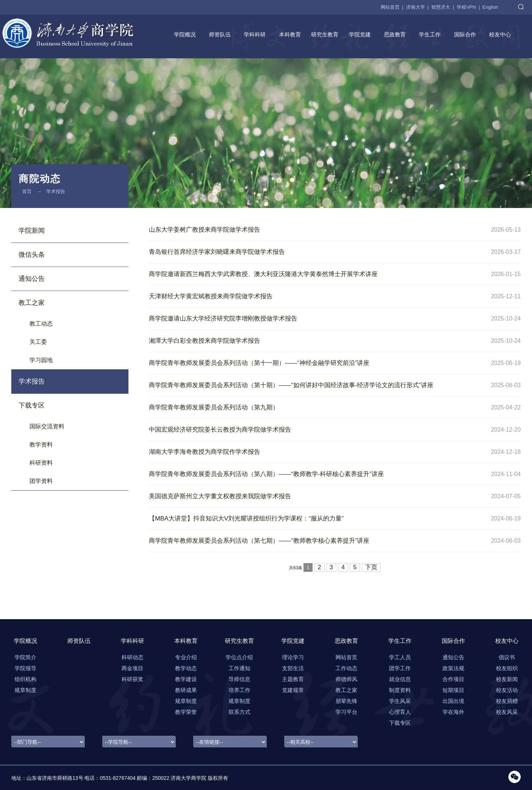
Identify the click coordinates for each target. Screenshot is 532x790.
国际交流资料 (47, 426)
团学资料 (41, 481)
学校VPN (466, 7)
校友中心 (500, 34)
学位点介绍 (239, 657)
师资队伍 (220, 34)
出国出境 (453, 701)
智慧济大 (441, 7)
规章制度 (186, 701)
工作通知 (239, 668)
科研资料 (41, 463)
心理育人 (400, 712)
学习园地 (41, 360)
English (490, 7)
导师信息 (239, 679)
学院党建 (360, 34)
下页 (371, 567)
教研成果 (186, 690)
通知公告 (32, 279)
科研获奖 (132, 679)
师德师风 (346, 679)
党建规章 (293, 690)
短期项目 (453, 690)
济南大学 (416, 7)
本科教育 (290, 34)
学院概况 (185, 34)
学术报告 (56, 191)
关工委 (38, 342)
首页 (27, 191)
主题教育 (293, 679)
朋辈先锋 (346, 701)
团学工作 (400, 668)
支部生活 (293, 668)
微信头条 (32, 255)
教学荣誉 (186, 712)
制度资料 (400, 690)
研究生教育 (325, 34)
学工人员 (400, 657)
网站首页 (390, 7)
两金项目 (132, 668)
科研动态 (132, 657)
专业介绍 (186, 657)
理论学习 (293, 657)
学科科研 (255, 34)
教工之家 (32, 303)
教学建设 (186, 679)
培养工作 (239, 690)
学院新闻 (32, 231)
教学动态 (186, 668)
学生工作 (430, 34)
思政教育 (395, 34)
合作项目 (453, 679)
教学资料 (41, 445)
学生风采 (400, 701)
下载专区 (32, 405)
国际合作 (465, 34)
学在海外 (453, 712)
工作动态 (346, 668)
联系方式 (239, 712)
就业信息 (400, 679)
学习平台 (346, 712)
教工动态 (41, 324)
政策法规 (453, 668)
